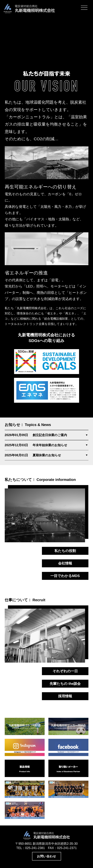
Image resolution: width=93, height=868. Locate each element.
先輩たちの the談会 (65, 684)
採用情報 (65, 696)
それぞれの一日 (65, 671)
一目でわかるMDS (65, 576)
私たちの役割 (65, 551)
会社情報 (65, 563)
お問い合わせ (46, 856)
